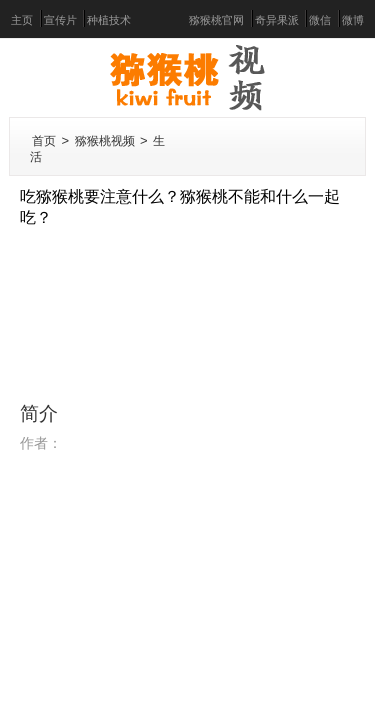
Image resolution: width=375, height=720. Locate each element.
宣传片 (60, 20)
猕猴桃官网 (216, 20)
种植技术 (109, 20)
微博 (353, 20)
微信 (320, 20)
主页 (22, 20)
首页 (44, 141)
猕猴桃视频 (105, 141)
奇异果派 (277, 20)
